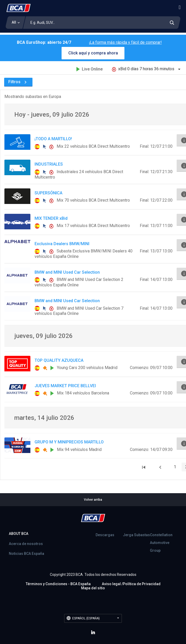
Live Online (89, 69)
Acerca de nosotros (26, 544)
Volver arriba (93, 500)
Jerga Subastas (136, 535)
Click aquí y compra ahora (93, 53)
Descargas (105, 535)
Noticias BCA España (26, 554)
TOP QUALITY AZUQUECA (59, 360)
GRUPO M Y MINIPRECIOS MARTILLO (69, 442)
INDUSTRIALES (49, 164)
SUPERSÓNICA (48, 193)
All (14, 22)
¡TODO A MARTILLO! (53, 139)
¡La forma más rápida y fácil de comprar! (125, 42)
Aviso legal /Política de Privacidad (131, 584)
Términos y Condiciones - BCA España (58, 584)
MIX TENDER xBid (51, 218)
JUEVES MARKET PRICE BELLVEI (65, 386)
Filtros (18, 82)
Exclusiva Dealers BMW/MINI (62, 244)
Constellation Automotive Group (161, 543)
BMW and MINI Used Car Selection (67, 272)
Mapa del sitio (93, 588)
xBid (147, 69)
